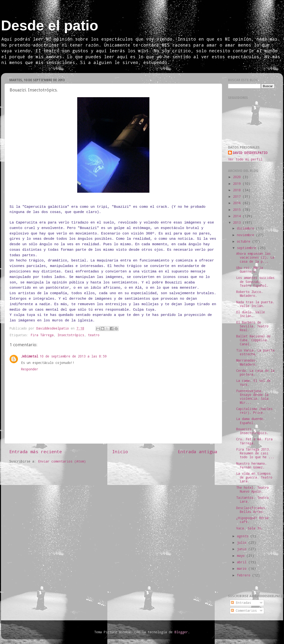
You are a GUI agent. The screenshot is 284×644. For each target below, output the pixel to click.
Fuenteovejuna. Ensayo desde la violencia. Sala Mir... (252, 397)
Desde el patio (50, 25)
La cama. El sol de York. (253, 383)
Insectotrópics (71, 335)
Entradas (241, 603)
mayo (242, 556)
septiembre (247, 248)
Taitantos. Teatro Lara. (252, 500)
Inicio (120, 451)
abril (243, 562)
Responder (30, 369)
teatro (94, 335)
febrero (245, 575)
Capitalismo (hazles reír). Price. (254, 411)
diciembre (246, 228)
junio (243, 549)
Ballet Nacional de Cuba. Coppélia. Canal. (253, 340)
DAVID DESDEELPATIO (250, 153)
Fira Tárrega (42, 335)
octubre (245, 241)
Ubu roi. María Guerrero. (250, 270)
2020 (238, 177)
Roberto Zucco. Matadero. (250, 294)
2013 (238, 223)
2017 (238, 197)
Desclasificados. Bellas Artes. (251, 510)
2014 (238, 216)
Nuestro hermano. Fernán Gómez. (251, 465)
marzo (243, 569)
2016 (238, 203)
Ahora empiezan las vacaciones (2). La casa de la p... (255, 257)
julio (243, 543)
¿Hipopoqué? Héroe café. (252, 520)
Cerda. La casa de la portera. (255, 373)
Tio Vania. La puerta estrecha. (255, 352)
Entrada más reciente (36, 451)
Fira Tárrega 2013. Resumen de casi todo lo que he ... (255, 453)
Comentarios (244, 611)
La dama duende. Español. (251, 421)
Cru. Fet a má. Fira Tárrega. (254, 441)
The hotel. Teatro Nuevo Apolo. (252, 490)
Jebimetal (30, 356)
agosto (244, 536)
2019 (238, 184)
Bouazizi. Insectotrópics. (252, 431)
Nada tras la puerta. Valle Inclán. (255, 304)
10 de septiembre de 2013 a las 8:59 (73, 356)
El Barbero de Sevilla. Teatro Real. (252, 326)
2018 (238, 190)
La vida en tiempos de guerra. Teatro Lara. (254, 477)
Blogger (181, 632)
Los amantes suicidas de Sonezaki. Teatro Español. (255, 282)
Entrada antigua (198, 451)
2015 (238, 210)
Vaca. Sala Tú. (250, 528)
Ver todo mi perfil (245, 159)
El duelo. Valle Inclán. (251, 314)
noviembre (246, 235)
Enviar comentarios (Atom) (62, 461)
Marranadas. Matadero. (247, 362)
